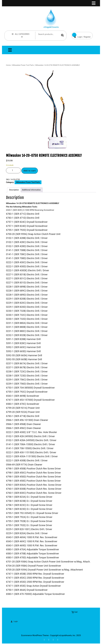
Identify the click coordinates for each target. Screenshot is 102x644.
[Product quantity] (13, 170)
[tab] (93, 3)
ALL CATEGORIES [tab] (20, 35)
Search (62, 35)
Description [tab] (14, 190)
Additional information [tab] (31, 190)
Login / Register (81, 35)
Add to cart (30, 171)
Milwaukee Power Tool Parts (23, 65)
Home (8, 65)
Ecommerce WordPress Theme (35, 635)
